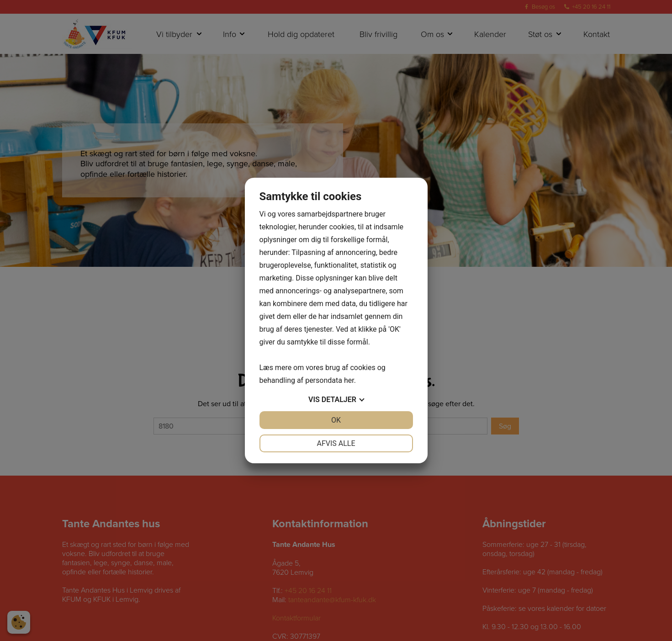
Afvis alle (336, 443)
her (349, 380)
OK (336, 420)
